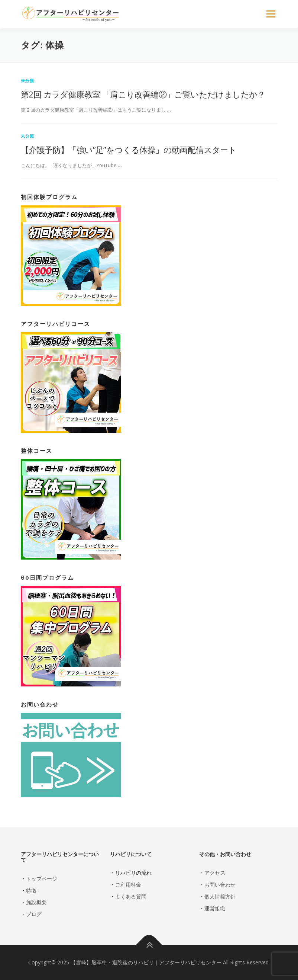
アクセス (215, 873)
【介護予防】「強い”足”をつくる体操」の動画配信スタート (129, 150)
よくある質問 (131, 896)
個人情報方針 (220, 896)
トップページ (42, 879)
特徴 (31, 891)
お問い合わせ (220, 885)
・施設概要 (34, 902)
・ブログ (31, 914)
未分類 (28, 81)
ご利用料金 (128, 885)
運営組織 (215, 908)
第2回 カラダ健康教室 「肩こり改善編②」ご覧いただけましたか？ (143, 94)
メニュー (271, 14)
